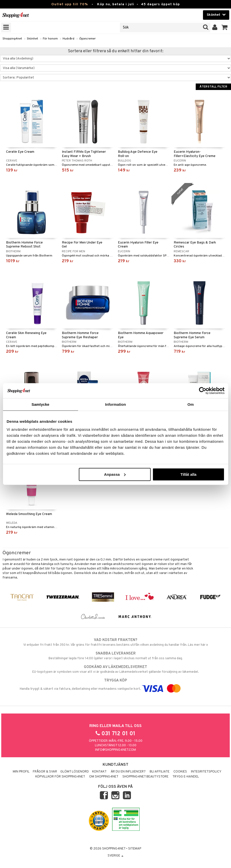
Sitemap (135, 849)
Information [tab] (116, 404)
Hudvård (68, 39)
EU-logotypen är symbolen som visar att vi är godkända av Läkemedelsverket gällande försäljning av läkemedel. (115, 669)
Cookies (180, 772)
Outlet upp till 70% (70, 4)
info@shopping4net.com (115, 750)
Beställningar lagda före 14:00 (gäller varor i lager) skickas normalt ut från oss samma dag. (115, 656)
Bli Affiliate (160, 772)
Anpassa (115, 474)
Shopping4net (12, 39)
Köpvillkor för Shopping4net (60, 777)
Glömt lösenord (75, 772)
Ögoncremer (87, 39)
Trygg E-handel (186, 777)
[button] (225, 27)
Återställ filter (213, 87)
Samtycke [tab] (40, 404)
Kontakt (99, 772)
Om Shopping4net (104, 777)
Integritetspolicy (206, 772)
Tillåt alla (188, 474)
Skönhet (32, 39)
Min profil (21, 772)
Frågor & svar (45, 772)
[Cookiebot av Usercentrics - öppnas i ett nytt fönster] (203, 391)
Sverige (115, 856)
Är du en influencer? (128, 772)
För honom (50, 39)
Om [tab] (191, 404)
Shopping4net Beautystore (145, 777)
